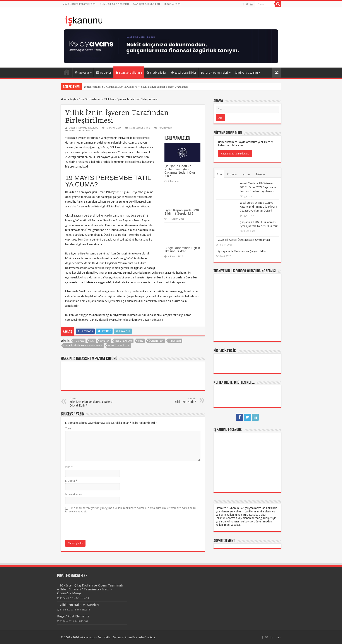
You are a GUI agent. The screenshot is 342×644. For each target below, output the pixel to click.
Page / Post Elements (73, 616)
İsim (69, 467)
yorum (247, 174)
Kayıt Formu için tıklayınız (235, 154)
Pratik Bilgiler (156, 73)
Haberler (104, 73)
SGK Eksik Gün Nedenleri (114, 4)
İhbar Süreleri (172, 4)
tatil (140, 341)
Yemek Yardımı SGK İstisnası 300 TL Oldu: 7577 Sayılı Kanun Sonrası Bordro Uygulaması (136, 87)
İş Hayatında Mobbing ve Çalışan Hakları (243, 245)
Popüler (232, 174)
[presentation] (98, 527)
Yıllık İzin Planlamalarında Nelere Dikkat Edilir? (92, 402)
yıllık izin (175, 341)
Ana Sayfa (67, 72)
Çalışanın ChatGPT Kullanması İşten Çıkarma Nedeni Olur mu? (180, 171)
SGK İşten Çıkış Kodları (147, 4)
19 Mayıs (79, 341)
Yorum (69, 428)
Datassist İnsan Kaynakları (129, 637)
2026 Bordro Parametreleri (79, 4)
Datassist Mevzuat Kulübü (84, 128)
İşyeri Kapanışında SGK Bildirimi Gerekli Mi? (182, 212)
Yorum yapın (166, 128)
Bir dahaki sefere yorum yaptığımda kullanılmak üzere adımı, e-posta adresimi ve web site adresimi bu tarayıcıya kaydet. (131, 510)
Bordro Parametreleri (215, 73)
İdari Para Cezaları (246, 73)
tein (279, 637)
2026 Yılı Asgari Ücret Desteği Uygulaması (244, 234)
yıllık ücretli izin (119, 346)
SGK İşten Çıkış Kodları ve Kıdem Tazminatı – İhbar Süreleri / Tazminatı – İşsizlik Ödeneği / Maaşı (90, 589)
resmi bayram (124, 341)
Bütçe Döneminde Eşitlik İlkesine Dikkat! (182, 249)
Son (219, 174)
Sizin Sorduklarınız (129, 73)
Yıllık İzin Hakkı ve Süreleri (79, 604)
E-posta (71, 481)
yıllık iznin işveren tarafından (83, 346)
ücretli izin (156, 341)
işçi (92, 341)
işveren (105, 341)
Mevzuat (82, 73)
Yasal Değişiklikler (184, 73)
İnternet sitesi (74, 494)
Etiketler (261, 174)
